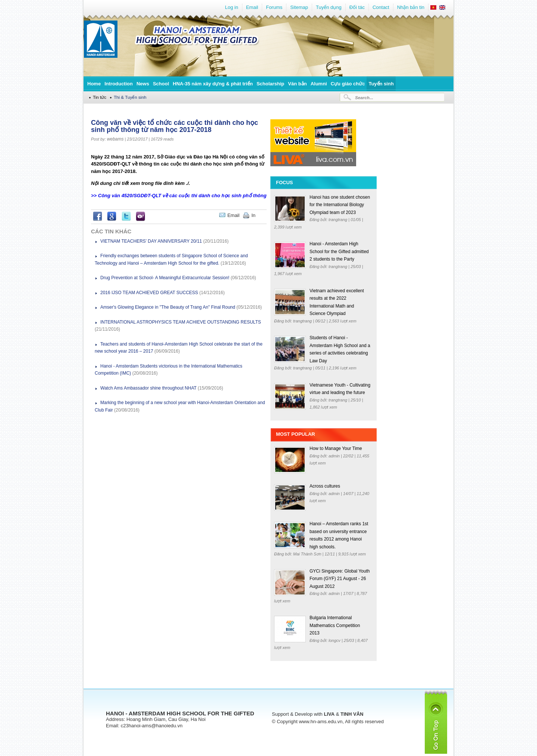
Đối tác (357, 7)
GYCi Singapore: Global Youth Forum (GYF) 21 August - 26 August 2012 (340, 579)
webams (115, 139)
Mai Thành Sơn (308, 554)
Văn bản (297, 84)
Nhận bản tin (411, 7)
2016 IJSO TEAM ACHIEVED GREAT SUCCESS (149, 293)
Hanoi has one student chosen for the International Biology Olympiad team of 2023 (340, 205)
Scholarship (270, 84)
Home (94, 84)
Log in (231, 7)
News (143, 84)
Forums (274, 7)
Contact (381, 7)
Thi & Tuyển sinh (130, 97)
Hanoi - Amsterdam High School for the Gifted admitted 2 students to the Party (339, 251)
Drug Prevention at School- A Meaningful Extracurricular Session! (165, 278)
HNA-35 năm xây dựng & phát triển (213, 84)
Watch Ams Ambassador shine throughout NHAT (148, 388)
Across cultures (325, 486)
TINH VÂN (352, 714)
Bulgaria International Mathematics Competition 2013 (335, 625)
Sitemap (299, 7)
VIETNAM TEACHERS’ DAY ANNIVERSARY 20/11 (151, 241)
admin (335, 456)
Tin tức (100, 97)
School (161, 84)
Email (252, 7)
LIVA (329, 714)
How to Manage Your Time (336, 448)
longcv (335, 640)
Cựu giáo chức (348, 84)
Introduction (119, 84)
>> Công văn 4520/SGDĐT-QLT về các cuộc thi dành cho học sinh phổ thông (179, 196)
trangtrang (338, 220)
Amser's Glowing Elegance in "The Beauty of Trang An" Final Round (168, 307)
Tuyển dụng (329, 7)
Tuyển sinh (381, 84)
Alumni (319, 84)
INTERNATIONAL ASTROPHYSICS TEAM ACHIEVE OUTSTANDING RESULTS (181, 322)
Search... (364, 97)
